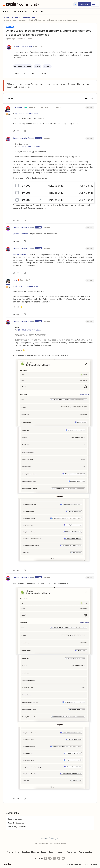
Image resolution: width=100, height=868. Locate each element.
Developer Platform (30, 852)
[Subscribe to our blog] (54, 858)
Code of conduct (15, 819)
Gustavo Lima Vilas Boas (23, 46)
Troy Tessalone (19, 107)
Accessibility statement (58, 844)
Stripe (37, 66)
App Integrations (86, 852)
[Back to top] (98, 840)
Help (17, 852)
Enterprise (60, 852)
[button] (84, 4)
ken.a (15, 280)
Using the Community (16, 823)
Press (44, 852)
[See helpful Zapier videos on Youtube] (63, 858)
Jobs (51, 852)
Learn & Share (22, 11)
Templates (72, 852)
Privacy (94, 864)
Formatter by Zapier (23, 66)
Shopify (47, 66)
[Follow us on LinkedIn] (50, 858)
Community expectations (18, 827)
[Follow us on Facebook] (45, 858)
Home (6, 17)
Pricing (10, 852)
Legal (86, 864)
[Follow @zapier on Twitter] (59, 858)
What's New (39, 11)
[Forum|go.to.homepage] (22, 4)
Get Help (6, 11)
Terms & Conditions (41, 844)
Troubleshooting (28, 17)
